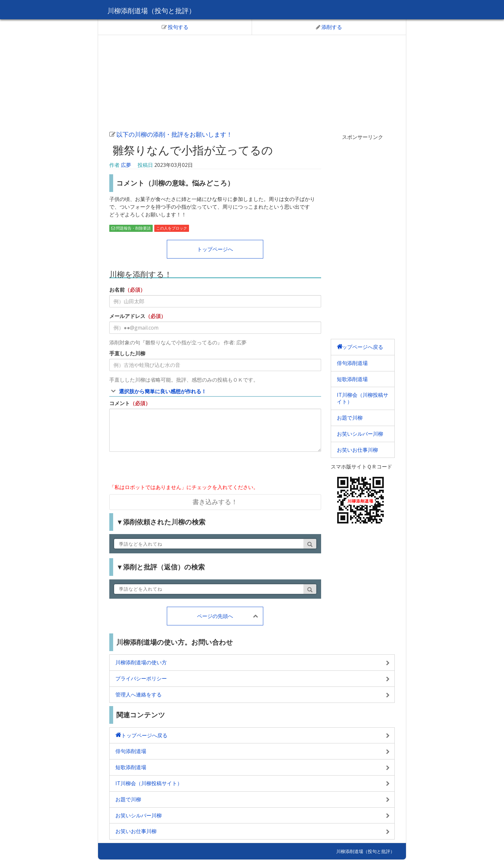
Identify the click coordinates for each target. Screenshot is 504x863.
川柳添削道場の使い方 (141, 662)
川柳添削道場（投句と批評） (158, 10)
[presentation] (158, 469)
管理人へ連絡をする (139, 695)
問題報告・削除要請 (131, 228)
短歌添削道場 (352, 379)
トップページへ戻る (360, 347)
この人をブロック (172, 228)
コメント (120, 403)
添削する (329, 27)
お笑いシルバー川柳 (360, 434)
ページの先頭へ (215, 616)
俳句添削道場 (352, 363)
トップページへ (215, 249)
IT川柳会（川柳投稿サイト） (363, 398)
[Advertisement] (252, 82)
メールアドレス (127, 316)
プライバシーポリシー (141, 678)
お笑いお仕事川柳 (357, 450)
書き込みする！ (215, 502)
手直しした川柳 (127, 353)
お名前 (117, 290)
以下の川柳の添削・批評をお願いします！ (171, 134)
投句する (175, 27)
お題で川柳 (350, 418)
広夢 (126, 165)
